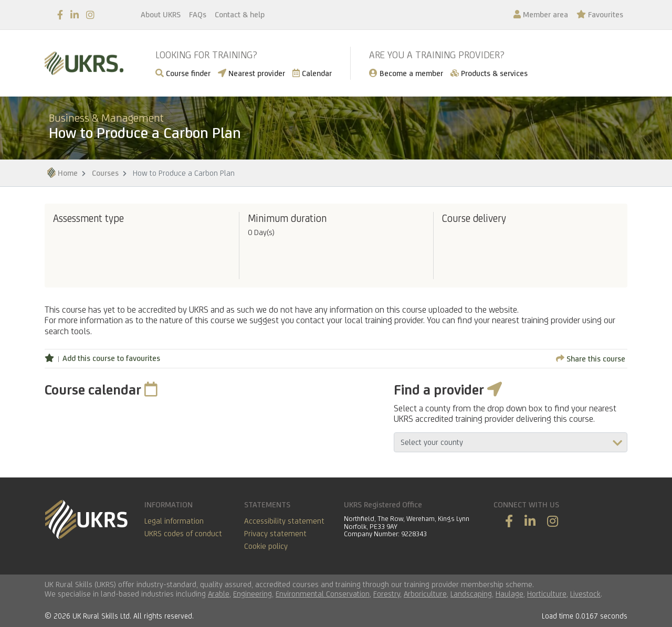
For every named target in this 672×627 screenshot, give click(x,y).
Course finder (183, 73)
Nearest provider (251, 73)
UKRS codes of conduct (183, 533)
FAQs (198, 14)
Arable (219, 594)
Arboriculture (425, 594)
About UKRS (161, 14)
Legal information (174, 521)
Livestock (585, 594)
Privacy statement (275, 533)
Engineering (253, 594)
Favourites (600, 14)
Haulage (510, 594)
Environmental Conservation (323, 594)
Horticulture (547, 594)
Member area (541, 14)
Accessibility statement (284, 521)
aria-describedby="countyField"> (511, 442)
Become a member (406, 73)
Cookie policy (266, 546)
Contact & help (240, 14)
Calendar (312, 73)
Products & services (489, 73)
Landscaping (471, 594)
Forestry (387, 594)
